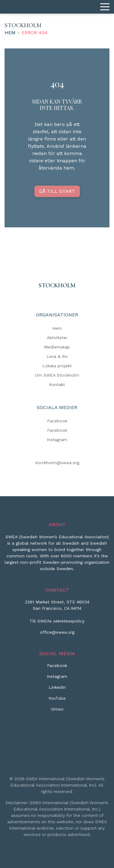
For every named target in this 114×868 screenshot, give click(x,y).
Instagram (57, 440)
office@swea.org (57, 632)
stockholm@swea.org (57, 463)
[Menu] (105, 7)
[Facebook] (57, 668)
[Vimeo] (57, 711)
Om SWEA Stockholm (57, 375)
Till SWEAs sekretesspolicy (57, 621)
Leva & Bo (57, 356)
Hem (10, 33)
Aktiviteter (57, 338)
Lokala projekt (57, 366)
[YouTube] (57, 701)
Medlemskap (57, 347)
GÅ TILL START (57, 191)
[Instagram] (57, 679)
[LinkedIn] (57, 690)
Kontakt (57, 384)
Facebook (57, 421)
